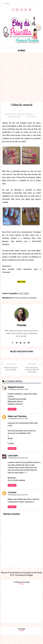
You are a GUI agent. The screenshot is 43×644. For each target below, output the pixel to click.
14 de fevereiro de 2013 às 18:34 (18, 419)
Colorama (20, 114)
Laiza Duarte (13, 456)
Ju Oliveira (12, 492)
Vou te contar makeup (16, 480)
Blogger (30, 575)
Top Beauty (29, 114)
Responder (12, 409)
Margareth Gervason (16, 387)
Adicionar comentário (12, 514)
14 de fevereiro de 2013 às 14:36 (18, 389)
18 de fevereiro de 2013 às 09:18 (18, 495)
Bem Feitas (12, 114)
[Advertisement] (21, 80)
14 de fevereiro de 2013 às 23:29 (18, 458)
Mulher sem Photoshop (17, 416)
